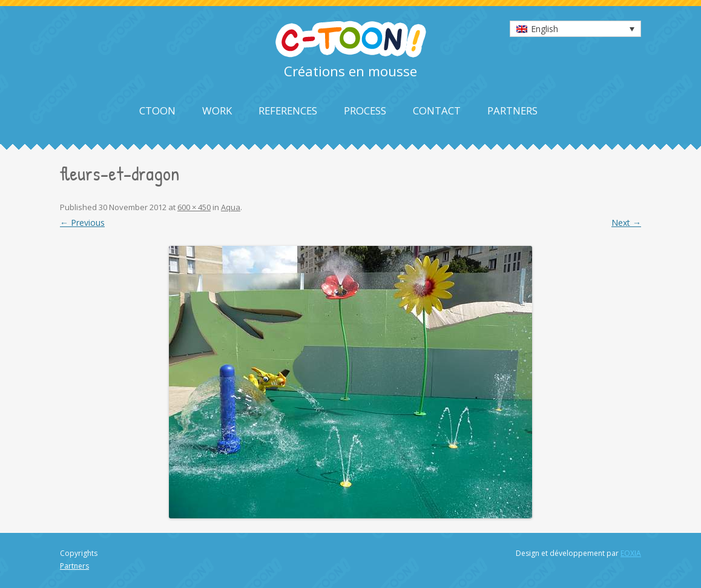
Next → (626, 223)
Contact (437, 111)
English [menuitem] (545, 29)
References (288, 111)
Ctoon (157, 111)
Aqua (231, 207)
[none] (575, 29)
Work (217, 111)
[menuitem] (575, 29)
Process (365, 111)
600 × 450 (194, 207)
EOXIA (631, 553)
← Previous (82, 223)
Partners (512, 111)
